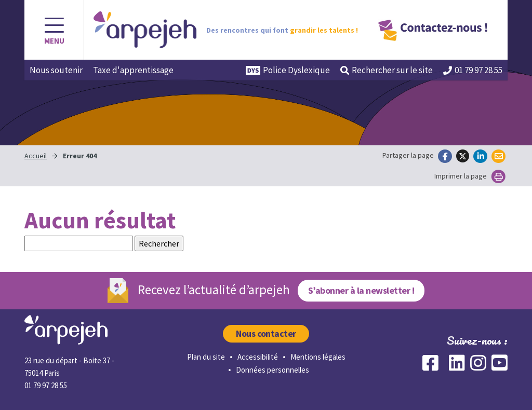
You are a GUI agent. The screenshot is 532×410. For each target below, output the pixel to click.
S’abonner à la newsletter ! (361, 290)
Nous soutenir (56, 70)
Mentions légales (318, 357)
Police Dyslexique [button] (288, 70)
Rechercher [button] (387, 70)
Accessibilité (258, 357)
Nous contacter (266, 333)
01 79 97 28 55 (473, 70)
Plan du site (206, 357)
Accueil (36, 156)
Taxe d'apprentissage (133, 70)
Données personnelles (272, 370)
